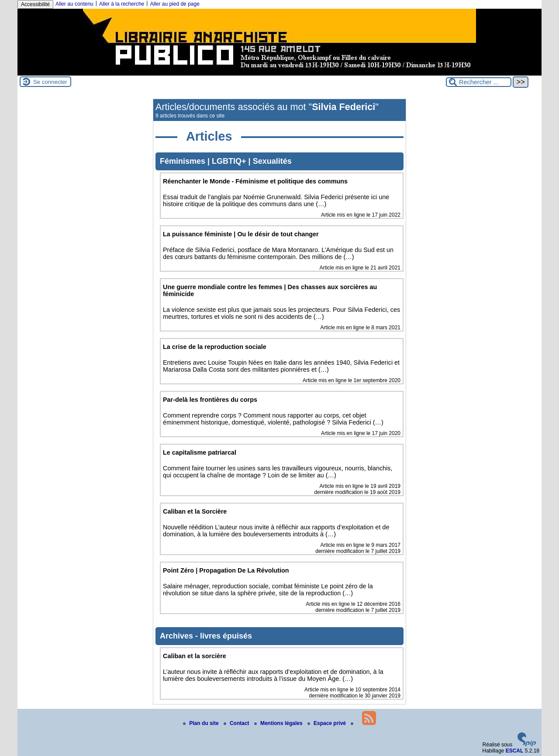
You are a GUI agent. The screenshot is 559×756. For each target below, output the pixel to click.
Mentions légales (279, 723)
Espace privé (327, 723)
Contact (237, 723)
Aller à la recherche (122, 4)
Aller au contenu (74, 4)
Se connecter (50, 82)
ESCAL (515, 751)
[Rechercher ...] (479, 82)
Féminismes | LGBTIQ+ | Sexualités (226, 161)
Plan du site (202, 723)
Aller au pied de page (174, 4)
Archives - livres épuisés (206, 636)
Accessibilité (35, 4)
